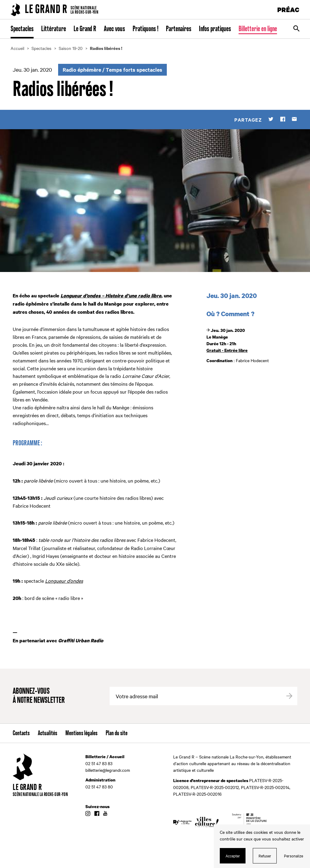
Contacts (21, 733)
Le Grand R (85, 29)
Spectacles (22, 29)
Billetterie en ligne (258, 29)
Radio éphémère (82, 70)
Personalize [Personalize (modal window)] (294, 856)
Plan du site (117, 733)
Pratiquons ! (145, 29)
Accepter (233, 856)
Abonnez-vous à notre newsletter (39, 696)
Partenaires (179, 29)
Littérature (54, 29)
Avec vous (114, 29)
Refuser (265, 856)
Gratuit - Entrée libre (227, 350)
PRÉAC (289, 10)
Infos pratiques (215, 29)
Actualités (48, 733)
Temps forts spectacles (134, 70)
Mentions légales (81, 733)
